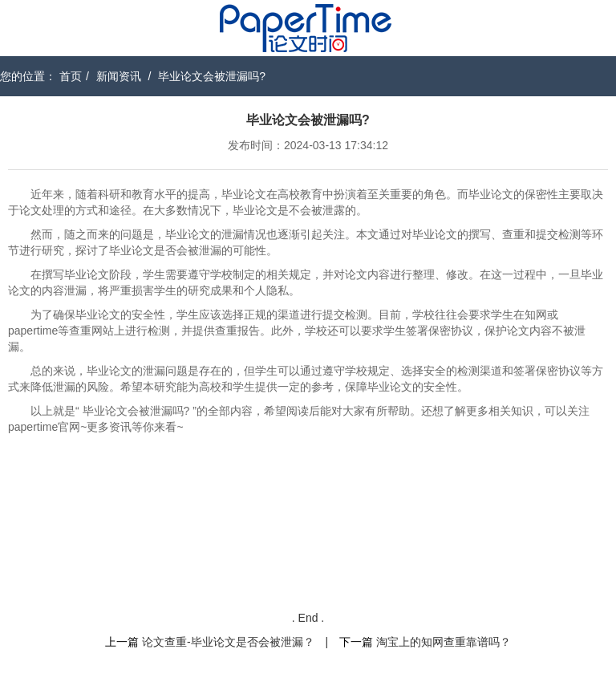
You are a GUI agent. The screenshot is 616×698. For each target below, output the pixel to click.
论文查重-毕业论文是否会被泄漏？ (228, 642)
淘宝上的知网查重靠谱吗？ (444, 642)
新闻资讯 (119, 76)
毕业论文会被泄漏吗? (212, 76)
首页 (71, 76)
